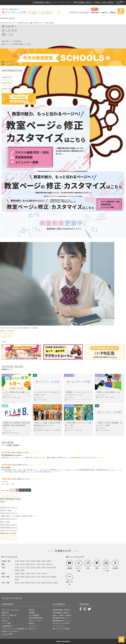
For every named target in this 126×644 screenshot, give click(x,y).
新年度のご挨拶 (7, 80)
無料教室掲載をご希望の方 (62, 610)
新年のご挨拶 (7, 92)
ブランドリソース (59, 626)
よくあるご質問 (7, 634)
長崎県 (28, 583)
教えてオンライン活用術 (61, 629)
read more (7, 335)
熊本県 (33, 583)
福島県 (49, 561)
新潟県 (17, 568)
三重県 (22, 570)
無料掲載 (42, 3)
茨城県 (17, 564)
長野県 (43, 568)
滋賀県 (17, 574)
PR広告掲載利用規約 (36, 618)
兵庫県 (33, 574)
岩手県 (28, 561)
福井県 (33, 568)
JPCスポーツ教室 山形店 (44, 23)
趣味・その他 (70, 579)
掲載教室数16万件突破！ (9, 533)
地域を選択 (8, 62)
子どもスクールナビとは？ (79, 12)
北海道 (17, 561)
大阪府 (28, 574)
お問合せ (113, 12)
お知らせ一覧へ (9, 538)
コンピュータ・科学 (106, 566)
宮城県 (33, 561)
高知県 (17, 580)
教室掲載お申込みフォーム (62, 618)
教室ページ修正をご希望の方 (62, 615)
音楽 (88, 564)
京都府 (22, 574)
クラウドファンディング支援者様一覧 (14, 629)
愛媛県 (54, 577)
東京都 (43, 564)
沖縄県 (55, 583)
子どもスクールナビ (36, 452)
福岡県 (17, 583)
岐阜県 (49, 568)
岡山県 (28, 577)
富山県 (22, 568)
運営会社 (32, 610)
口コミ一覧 (5, 618)
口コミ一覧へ (9, 495)
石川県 (28, 568)
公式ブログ (32, 629)
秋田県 (38, 561)
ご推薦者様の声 (7, 626)
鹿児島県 (49, 583)
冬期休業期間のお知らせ (9, 528)
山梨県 (38, 568)
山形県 (43, 561)
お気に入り (121, 11)
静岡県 (54, 568)
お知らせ (104, 12)
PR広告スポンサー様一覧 (10, 631)
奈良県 (38, 574)
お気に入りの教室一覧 (9, 615)
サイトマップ (33, 626)
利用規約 (32, 613)
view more (102, 458)
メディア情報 (6, 623)
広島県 (33, 577)
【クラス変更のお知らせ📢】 (23, 23)
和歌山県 (44, 574)
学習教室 (70, 564)
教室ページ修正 (104, 3)
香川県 (49, 577)
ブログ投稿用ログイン (120, 2)
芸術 (97, 564)
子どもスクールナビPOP (61, 623)
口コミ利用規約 (34, 615)
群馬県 (28, 564)
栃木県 (22, 564)
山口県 (38, 577)
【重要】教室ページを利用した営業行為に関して (19, 86)
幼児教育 (115, 564)
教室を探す (95, 12)
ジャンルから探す (10, 64)
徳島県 (43, 577)
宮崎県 (43, 583)
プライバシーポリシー (36, 621)
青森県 (22, 561)
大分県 (38, 583)
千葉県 (38, 564)
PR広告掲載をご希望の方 (61, 613)
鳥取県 (17, 577)
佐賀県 (22, 583)
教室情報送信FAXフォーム (62, 621)
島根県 (22, 577)
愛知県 (17, 570)
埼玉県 (33, 564)
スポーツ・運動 (79, 566)
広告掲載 (83, 3)
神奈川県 (49, 564)
